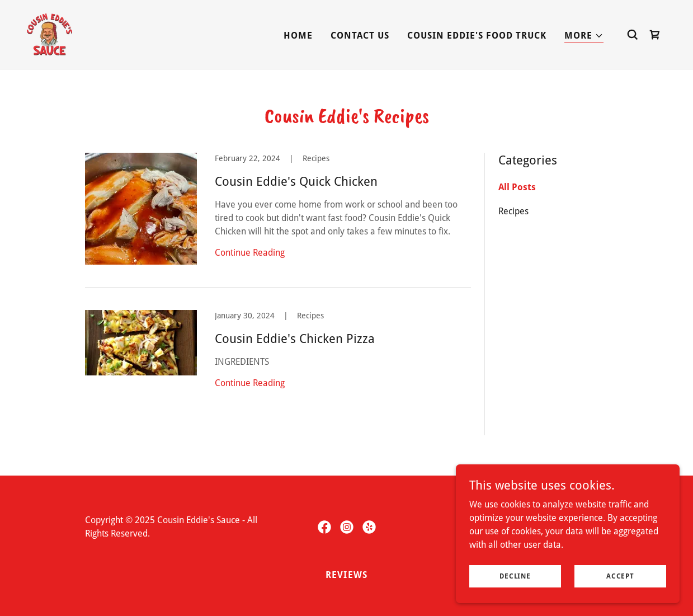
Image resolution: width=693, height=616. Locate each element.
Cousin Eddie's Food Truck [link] (477, 36)
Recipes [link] (513, 211)
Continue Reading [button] (250, 253)
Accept (620, 576)
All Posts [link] (517, 187)
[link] (49, 34)
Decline (515, 576)
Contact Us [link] (360, 36)
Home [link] (298, 36)
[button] (584, 36)
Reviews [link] (346, 575)
